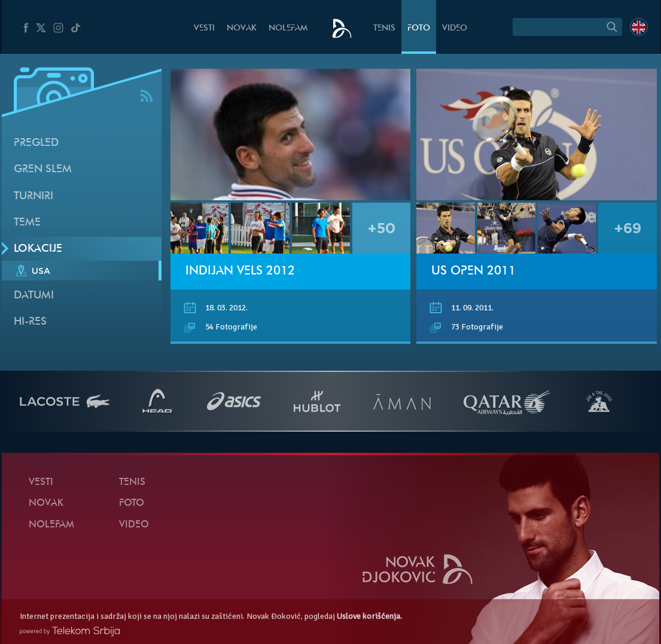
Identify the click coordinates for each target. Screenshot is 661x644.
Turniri (33, 196)
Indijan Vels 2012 (240, 271)
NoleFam (288, 28)
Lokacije (38, 249)
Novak (242, 28)
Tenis (384, 28)
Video (455, 28)
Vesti (204, 28)
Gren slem (43, 170)
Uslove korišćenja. (369, 616)
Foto (419, 28)
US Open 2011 (473, 271)
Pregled (36, 143)
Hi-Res (30, 322)
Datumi (34, 296)
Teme (27, 223)
